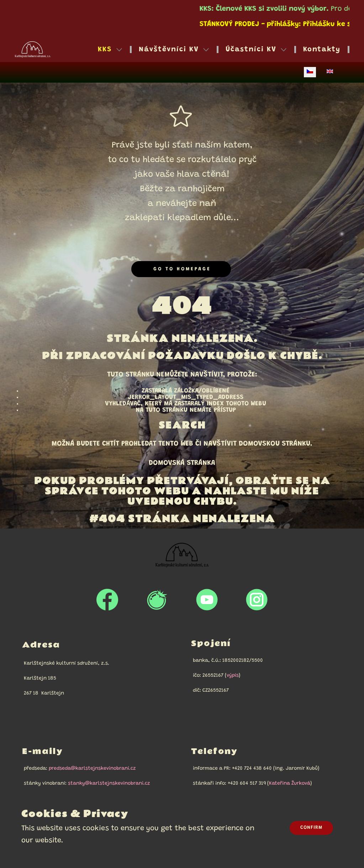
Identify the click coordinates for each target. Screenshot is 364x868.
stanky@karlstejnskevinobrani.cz (109, 784)
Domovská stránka (182, 463)
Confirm (311, 828)
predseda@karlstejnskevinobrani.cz (92, 769)
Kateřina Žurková (290, 784)
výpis (233, 676)
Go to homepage (181, 269)
